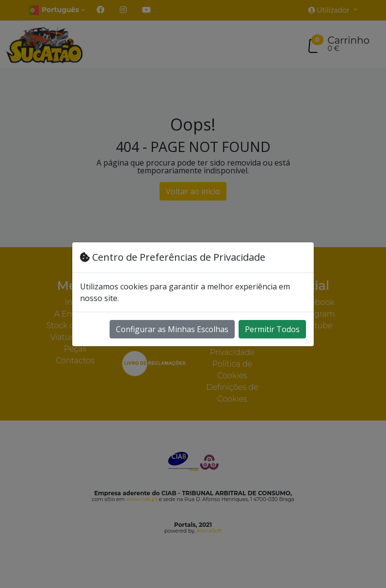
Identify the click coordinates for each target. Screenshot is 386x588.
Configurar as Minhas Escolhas (172, 329)
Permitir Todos (272, 329)
